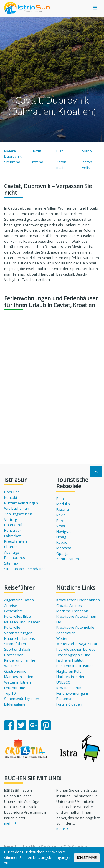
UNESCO (63, 682)
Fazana (63, 509)
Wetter (62, 638)
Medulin (63, 504)
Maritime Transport (72, 611)
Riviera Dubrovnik (13, 154)
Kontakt (11, 497)
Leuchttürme (15, 688)
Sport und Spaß (17, 649)
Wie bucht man (17, 508)
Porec (61, 521)
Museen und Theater (22, 622)
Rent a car (13, 530)
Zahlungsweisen (18, 514)
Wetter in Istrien (17, 682)
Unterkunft (13, 525)
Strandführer (15, 644)
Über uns (12, 492)
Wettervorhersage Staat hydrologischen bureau (77, 646)
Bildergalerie (15, 704)
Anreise (11, 606)
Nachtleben (14, 655)
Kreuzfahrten (16, 541)
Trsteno (37, 162)
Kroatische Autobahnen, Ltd (77, 619)
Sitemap (11, 563)
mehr (10, 823)
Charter (11, 547)
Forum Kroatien (69, 704)
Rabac (62, 542)
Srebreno (12, 162)
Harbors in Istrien (71, 677)
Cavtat (36, 151)
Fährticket (12, 536)
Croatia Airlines (69, 606)
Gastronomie (15, 671)
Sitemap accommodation (25, 569)
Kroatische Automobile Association (75, 630)
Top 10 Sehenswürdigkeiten (22, 696)
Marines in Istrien (19, 677)
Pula (60, 499)
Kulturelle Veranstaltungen (18, 630)
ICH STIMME (87, 857)
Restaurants (15, 558)
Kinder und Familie (20, 660)
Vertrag (10, 519)
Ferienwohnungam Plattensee (72, 696)
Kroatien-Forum (69, 688)
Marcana (64, 548)
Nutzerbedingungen (21, 503)
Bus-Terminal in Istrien (75, 666)
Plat (59, 151)
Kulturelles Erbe (17, 616)
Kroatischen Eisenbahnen (78, 600)
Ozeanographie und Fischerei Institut (73, 658)
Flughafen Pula (69, 671)
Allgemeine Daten (19, 600)
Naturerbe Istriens (20, 638)
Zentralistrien (68, 559)
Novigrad (64, 531)
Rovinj (61, 515)
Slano (87, 151)
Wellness (12, 666)
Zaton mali (61, 165)
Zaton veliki (87, 165)
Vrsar (61, 526)
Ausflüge (12, 552)
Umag (61, 537)
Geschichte (14, 611)
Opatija (62, 553)
